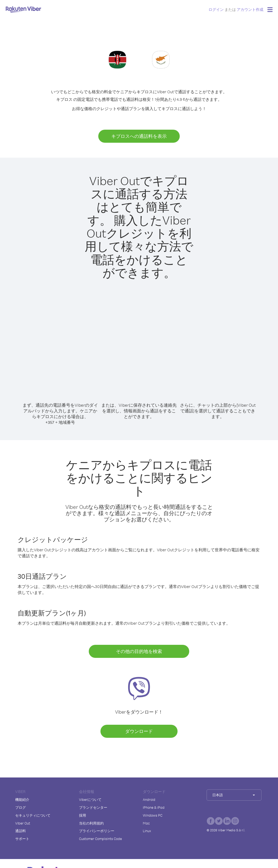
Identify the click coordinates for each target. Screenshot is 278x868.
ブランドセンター (93, 807)
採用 (83, 815)
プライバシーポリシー (97, 831)
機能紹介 (22, 799)
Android (149, 799)
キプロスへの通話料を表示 (139, 136)
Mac (146, 823)
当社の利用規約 (91, 823)
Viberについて (90, 799)
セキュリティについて (33, 815)
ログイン (216, 9)
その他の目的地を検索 (139, 651)
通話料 (20, 831)
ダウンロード (139, 731)
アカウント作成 (250, 9)
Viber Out (23, 823)
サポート (22, 839)
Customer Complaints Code (100, 839)
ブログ (20, 807)
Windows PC (153, 815)
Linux (147, 831)
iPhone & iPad (154, 807)
